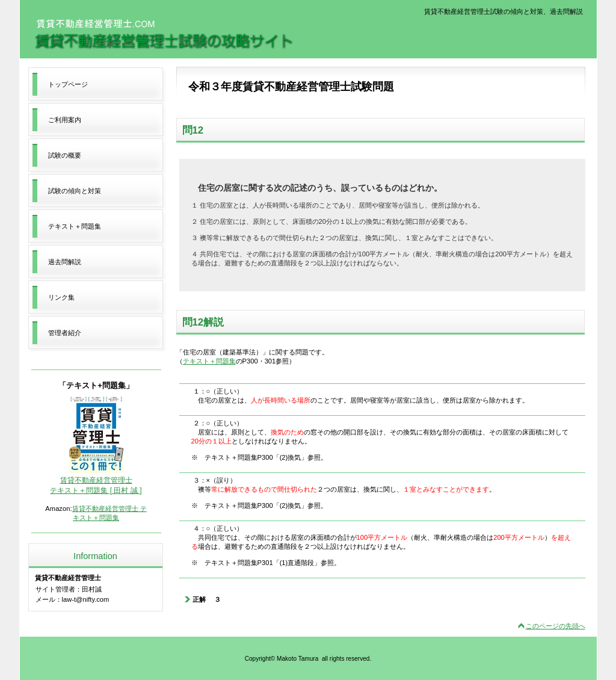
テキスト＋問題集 (209, 361)
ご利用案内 (65, 120)
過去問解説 (65, 262)
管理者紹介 (65, 333)
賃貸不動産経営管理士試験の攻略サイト (164, 34)
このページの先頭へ (556, 626)
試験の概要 (65, 155)
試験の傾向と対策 (75, 191)
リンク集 (61, 297)
